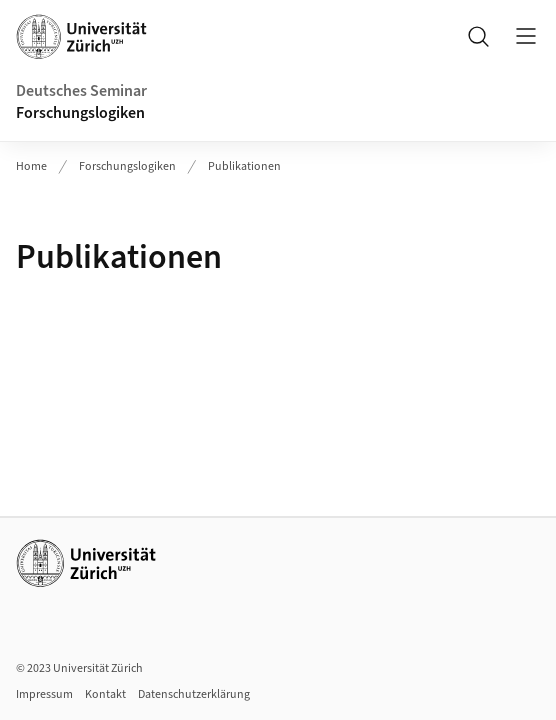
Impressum (44, 694)
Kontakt (105, 694)
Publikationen (244, 166)
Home (31, 166)
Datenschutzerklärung (194, 694)
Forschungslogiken (80, 113)
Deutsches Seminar (81, 91)
